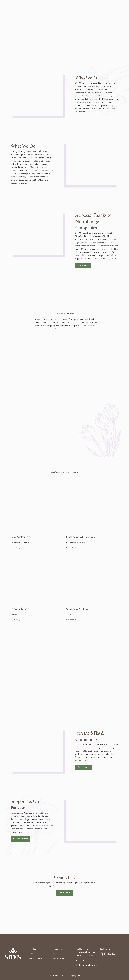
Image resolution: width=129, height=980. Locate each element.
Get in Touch (65, 893)
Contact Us (78, 4)
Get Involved (65, 4)
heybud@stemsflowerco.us (87, 965)
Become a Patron (21, 839)
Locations (42, 4)
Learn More (83, 265)
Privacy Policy (58, 954)
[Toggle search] (121, 4)
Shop (32, 4)
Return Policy (58, 959)
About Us (53, 4)
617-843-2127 (83, 960)
